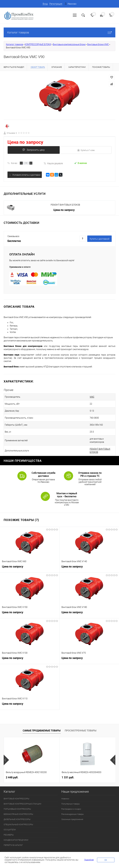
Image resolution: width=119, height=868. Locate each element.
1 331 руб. (68, 771)
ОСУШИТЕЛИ (10, 823)
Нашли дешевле (53, 163)
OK (106, 860)
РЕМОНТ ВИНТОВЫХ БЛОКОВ (65, 205)
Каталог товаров (60, 32)
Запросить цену (33, 150)
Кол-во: (14, 163)
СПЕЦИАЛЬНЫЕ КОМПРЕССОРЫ (18, 818)
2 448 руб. (12, 771)
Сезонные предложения (72, 813)
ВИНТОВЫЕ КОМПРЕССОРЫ (16, 792)
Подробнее (89, 860)
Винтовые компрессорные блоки (69, 44)
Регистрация (56, 4)
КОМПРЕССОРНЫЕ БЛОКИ (38, 44)
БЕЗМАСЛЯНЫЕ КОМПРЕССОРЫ (18, 808)
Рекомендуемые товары (73, 808)
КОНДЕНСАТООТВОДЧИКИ (16, 834)
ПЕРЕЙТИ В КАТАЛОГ (13, 839)
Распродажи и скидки (71, 803)
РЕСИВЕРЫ (9, 828)
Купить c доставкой (100, 239)
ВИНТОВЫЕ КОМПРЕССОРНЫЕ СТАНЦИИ (22, 797)
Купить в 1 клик (86, 150)
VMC (84, 397)
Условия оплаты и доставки (25, 175)
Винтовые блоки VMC (98, 44)
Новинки (65, 792)
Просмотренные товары (81, 724)
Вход (45, 4)
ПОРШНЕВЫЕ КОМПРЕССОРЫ (17, 803)
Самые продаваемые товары (42, 724)
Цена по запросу (25, 142)
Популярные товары (71, 797)
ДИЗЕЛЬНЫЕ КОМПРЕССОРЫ (17, 813)
